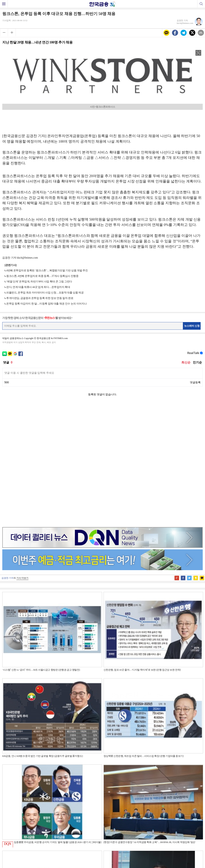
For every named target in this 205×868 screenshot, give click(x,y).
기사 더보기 (22, 457)
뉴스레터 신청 (192, 326)
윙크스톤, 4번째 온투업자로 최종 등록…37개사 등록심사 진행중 (42, 276)
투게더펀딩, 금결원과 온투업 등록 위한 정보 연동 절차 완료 (40, 298)
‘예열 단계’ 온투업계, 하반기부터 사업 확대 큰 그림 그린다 (39, 282)
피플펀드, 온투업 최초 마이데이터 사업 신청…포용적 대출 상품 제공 (45, 293)
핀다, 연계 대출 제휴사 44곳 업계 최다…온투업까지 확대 (38, 287)
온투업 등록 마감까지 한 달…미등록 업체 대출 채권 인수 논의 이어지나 (47, 304)
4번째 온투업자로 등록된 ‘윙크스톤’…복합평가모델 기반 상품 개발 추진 (47, 270)
